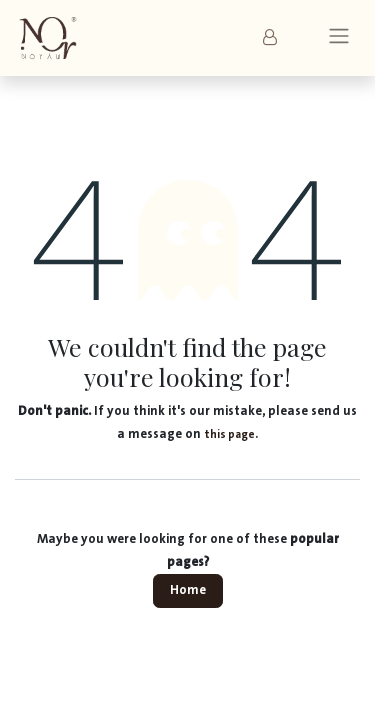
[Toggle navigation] (339, 38)
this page (229, 434)
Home (188, 590)
